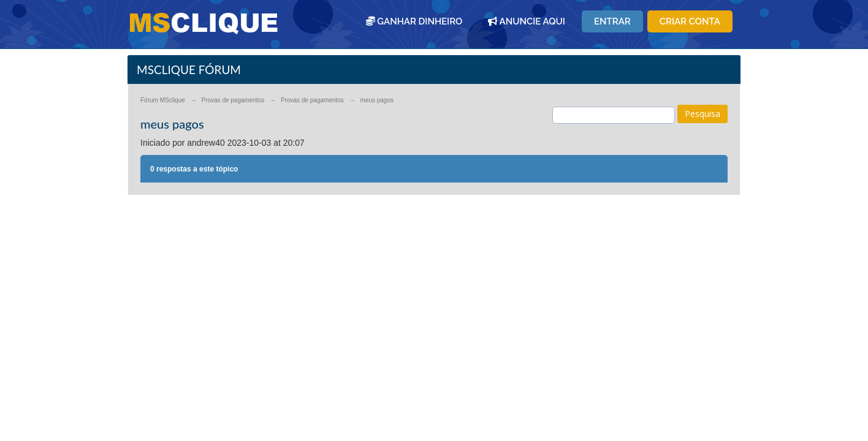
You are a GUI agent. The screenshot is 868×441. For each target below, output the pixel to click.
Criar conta (690, 21)
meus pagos (377, 100)
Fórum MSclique (163, 100)
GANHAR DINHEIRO (414, 21)
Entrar (612, 21)
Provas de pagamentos (233, 100)
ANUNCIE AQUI (527, 21)
